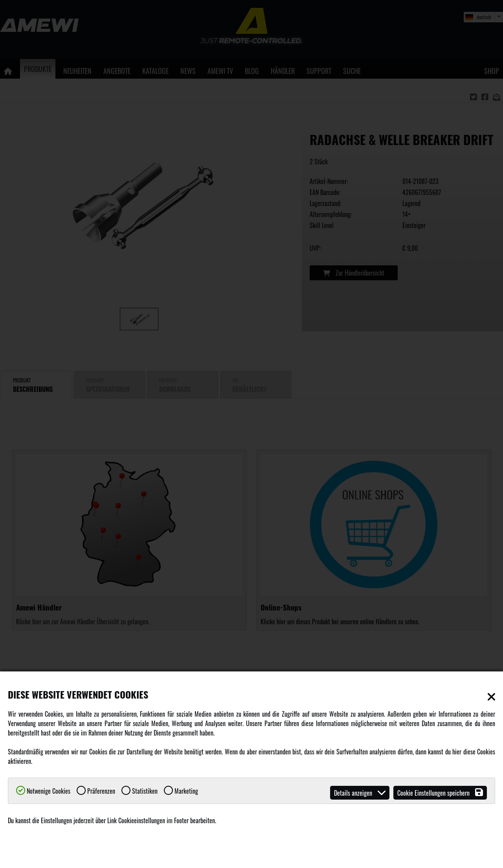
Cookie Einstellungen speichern (440, 793)
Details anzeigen (360, 793)
